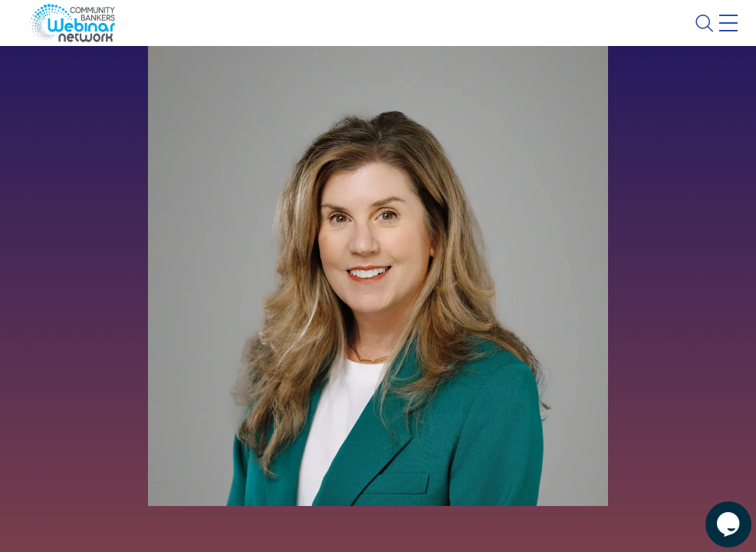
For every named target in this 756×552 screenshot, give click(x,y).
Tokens (434, 80)
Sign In (711, 36)
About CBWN (605, 36)
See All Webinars (99, 351)
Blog (510, 36)
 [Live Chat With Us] (715, 514)
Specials (539, 80)
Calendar (357, 80)
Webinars (272, 80)
